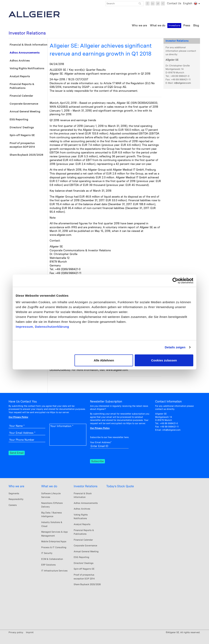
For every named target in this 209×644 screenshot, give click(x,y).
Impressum (24, 326)
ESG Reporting (19, 119)
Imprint (30, 632)
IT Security (47, 553)
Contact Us (174, 3)
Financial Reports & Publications (22, 86)
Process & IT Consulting (54, 547)
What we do (49, 486)
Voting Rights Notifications (27, 68)
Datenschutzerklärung (52, 326)
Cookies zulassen (164, 360)
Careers (13, 505)
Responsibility (16, 499)
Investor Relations (86, 486)
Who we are (16, 486)
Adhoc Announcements (25, 53)
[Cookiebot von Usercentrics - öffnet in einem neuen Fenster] (175, 281)
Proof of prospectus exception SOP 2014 (22, 145)
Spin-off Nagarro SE (22, 135)
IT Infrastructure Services (54, 571)
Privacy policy (16, 632)
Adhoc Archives (20, 61)
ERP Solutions (48, 565)
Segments (14, 493)
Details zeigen (175, 347)
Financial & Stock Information (28, 45)
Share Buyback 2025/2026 (26, 155)
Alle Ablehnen (104, 360)
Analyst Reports (20, 76)
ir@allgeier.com (182, 83)
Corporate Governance (24, 104)
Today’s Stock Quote (120, 486)
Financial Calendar (21, 96)
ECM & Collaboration (52, 559)
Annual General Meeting (25, 111)
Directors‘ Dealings (22, 127)
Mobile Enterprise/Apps (54, 541)
